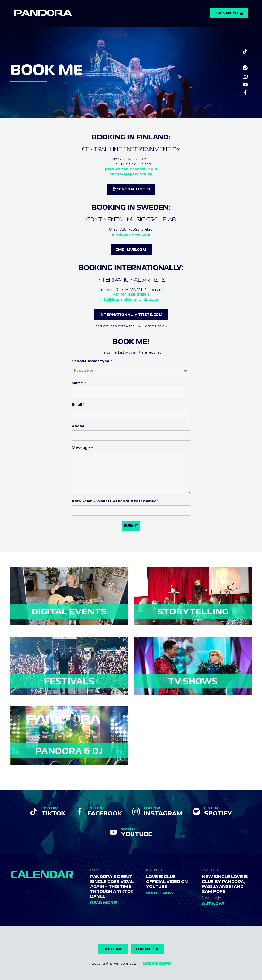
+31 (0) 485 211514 (131, 294)
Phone (78, 426)
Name (79, 383)
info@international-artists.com (131, 300)
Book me (113, 949)
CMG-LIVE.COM (131, 250)
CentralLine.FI (133, 189)
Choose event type (92, 361)
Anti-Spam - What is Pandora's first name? (115, 501)
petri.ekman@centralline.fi (131, 169)
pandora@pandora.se (131, 174)
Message (82, 448)
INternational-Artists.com (131, 315)
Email (78, 405)
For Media (147, 949)
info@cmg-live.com (131, 234)
